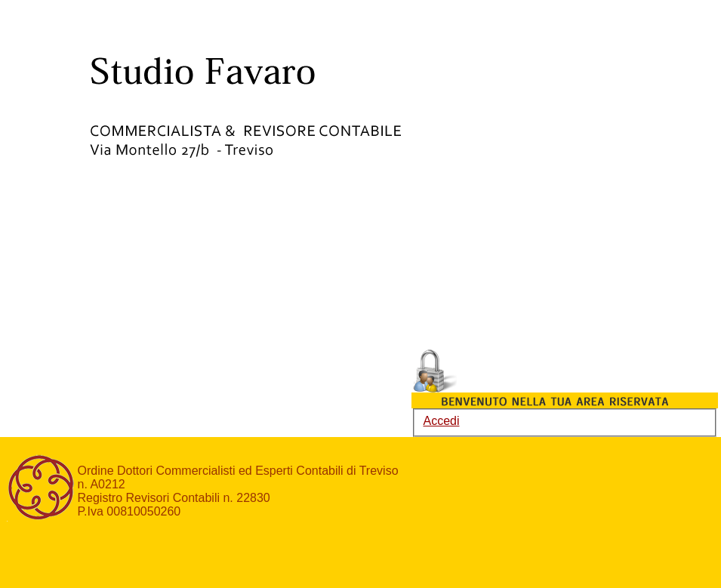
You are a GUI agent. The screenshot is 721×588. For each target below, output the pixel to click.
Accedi (442, 421)
